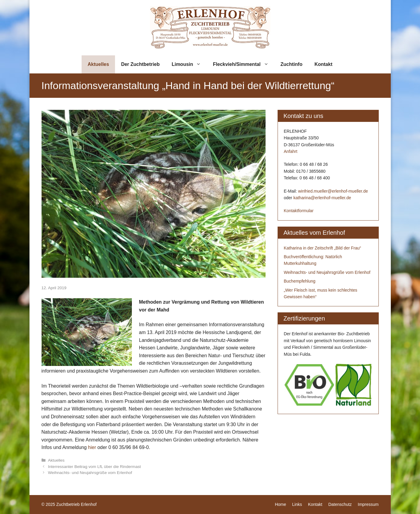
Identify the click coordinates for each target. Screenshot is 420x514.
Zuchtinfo (292, 64)
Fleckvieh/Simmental (244, 64)
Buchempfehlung (300, 281)
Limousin (189, 64)
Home (280, 504)
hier (92, 447)
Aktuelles (98, 64)
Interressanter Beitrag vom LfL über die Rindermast (94, 467)
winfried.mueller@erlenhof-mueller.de (333, 191)
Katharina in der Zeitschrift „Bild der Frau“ (323, 248)
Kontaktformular (299, 211)
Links (297, 504)
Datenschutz (340, 504)
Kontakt (323, 64)
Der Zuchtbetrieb (140, 64)
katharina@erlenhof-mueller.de (322, 198)
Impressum (368, 504)
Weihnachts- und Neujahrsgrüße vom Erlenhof (90, 473)
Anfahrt (291, 151)
